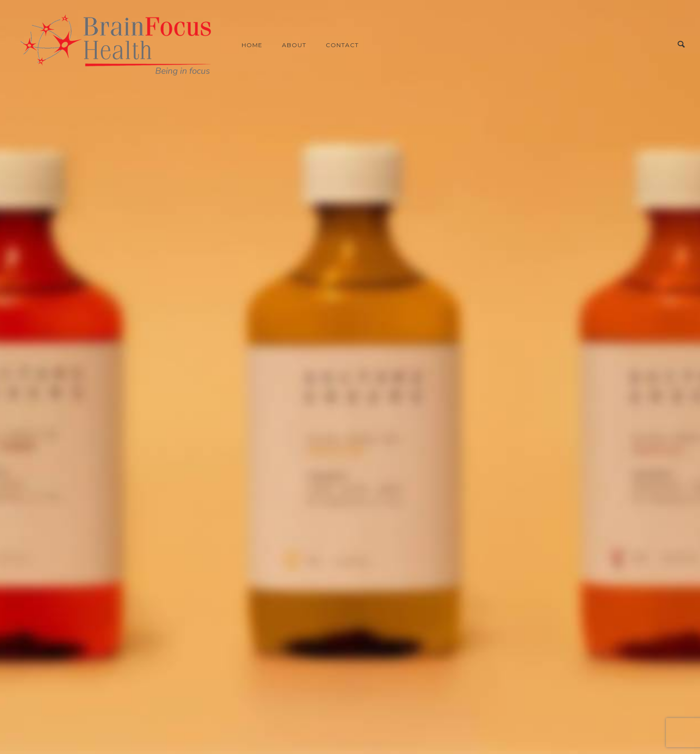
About (294, 45)
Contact (342, 45)
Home (252, 45)
